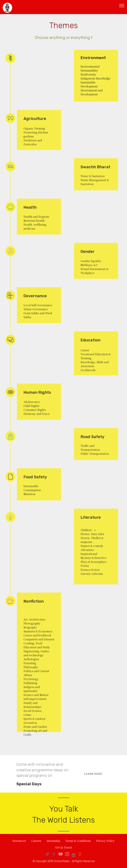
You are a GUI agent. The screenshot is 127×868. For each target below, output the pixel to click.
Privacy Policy (105, 841)
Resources (19, 841)
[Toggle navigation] (122, 5)
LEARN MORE (93, 778)
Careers (36, 841)
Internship (53, 841)
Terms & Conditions (78, 841)
